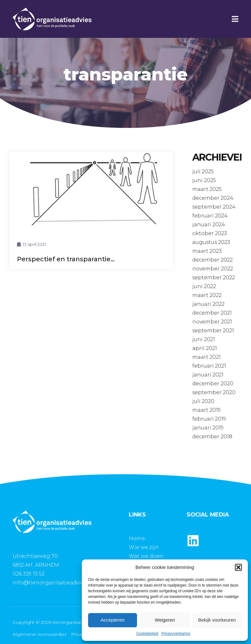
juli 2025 (203, 171)
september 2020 (214, 392)
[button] (238, 567)
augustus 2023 (211, 242)
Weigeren (165, 620)
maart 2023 (207, 251)
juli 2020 (203, 401)
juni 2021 (204, 339)
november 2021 (212, 322)
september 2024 (214, 207)
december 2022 (212, 260)
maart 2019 (206, 410)
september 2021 (213, 331)
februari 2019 (209, 419)
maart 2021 (206, 357)
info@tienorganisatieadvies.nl (53, 583)
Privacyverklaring (176, 634)
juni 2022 (204, 286)
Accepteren (113, 620)
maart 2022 (207, 295)
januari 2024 (209, 225)
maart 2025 (207, 189)
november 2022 (213, 269)
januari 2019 (208, 428)
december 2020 (213, 384)
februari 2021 (209, 366)
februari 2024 (210, 216)
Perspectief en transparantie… (66, 259)
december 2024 (213, 198)
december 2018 (212, 437)
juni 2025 (204, 180)
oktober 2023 (210, 233)
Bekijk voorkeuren (217, 620)
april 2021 (205, 348)
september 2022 (214, 278)
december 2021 (212, 313)
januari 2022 (208, 304)
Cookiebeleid (147, 634)
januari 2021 (208, 375)
